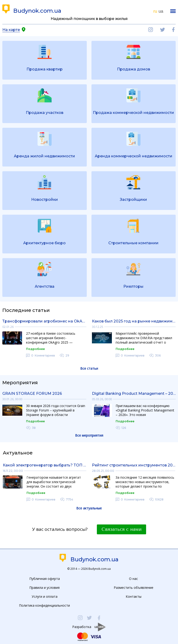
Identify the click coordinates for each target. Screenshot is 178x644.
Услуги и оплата (45, 596)
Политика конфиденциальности (44, 605)
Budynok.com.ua (37, 11)
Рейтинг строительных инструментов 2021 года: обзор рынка (134, 465)
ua (161, 11)
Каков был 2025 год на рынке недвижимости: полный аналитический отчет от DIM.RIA (134, 321)
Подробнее (35, 349)
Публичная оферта (45, 579)
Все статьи (89, 368)
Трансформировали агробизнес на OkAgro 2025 (44, 321)
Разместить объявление (134, 588)
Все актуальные (89, 508)
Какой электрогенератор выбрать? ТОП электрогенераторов (45, 465)
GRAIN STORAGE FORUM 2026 (32, 394)
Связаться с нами (121, 529)
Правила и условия (44, 588)
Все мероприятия (89, 435)
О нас (133, 579)
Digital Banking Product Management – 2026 (134, 394)
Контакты (134, 596)
